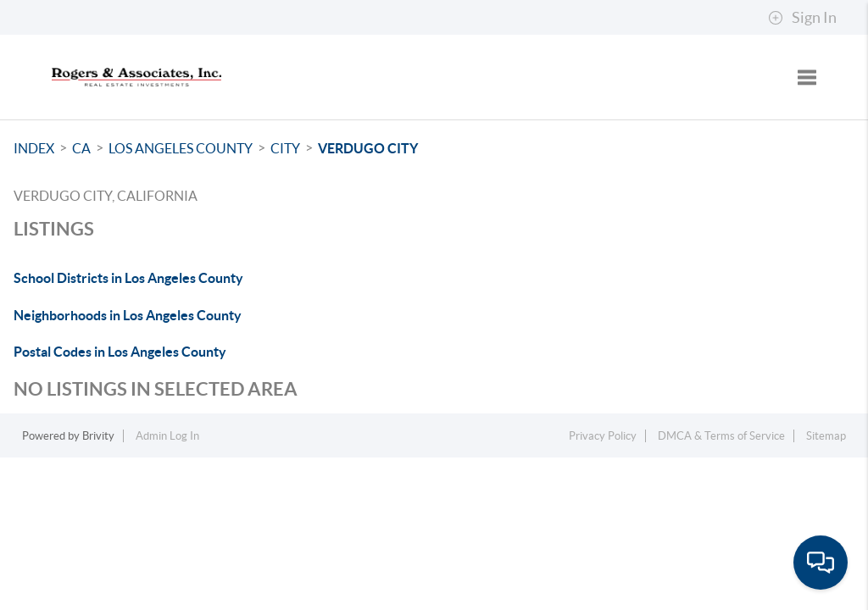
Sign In (802, 18)
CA (81, 148)
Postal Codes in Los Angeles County (120, 352)
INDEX (34, 148)
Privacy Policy (603, 436)
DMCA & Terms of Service (721, 436)
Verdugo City (368, 148)
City (285, 148)
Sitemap (826, 436)
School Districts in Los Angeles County (128, 278)
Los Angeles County (181, 148)
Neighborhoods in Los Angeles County (128, 315)
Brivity (98, 436)
